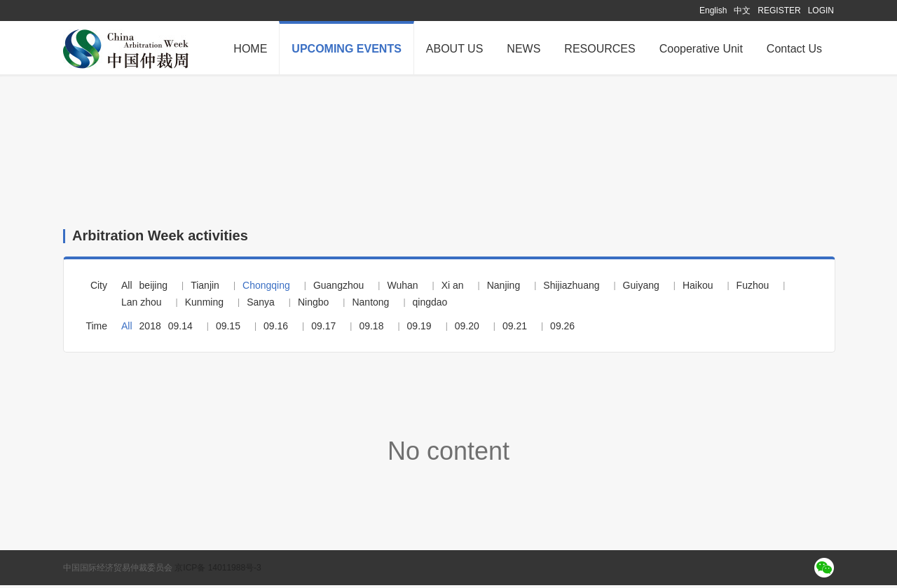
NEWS (523, 49)
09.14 (180, 329)
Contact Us (794, 49)
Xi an (453, 288)
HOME (250, 49)
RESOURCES (600, 49)
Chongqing (266, 288)
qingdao (430, 305)
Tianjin (205, 288)
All (127, 288)
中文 (742, 11)
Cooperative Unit (701, 49)
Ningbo (313, 305)
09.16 (276, 329)
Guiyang (641, 288)
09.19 (419, 329)
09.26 (562, 329)
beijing (153, 288)
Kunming (204, 305)
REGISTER (779, 11)
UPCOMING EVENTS (346, 49)
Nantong (370, 305)
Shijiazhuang (571, 288)
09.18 (371, 329)
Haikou (698, 288)
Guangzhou (338, 288)
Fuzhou (753, 288)
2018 (150, 329)
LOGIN (821, 11)
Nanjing (504, 288)
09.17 (323, 329)
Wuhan (402, 288)
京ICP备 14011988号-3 (218, 570)
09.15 (228, 329)
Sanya (261, 305)
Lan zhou (142, 305)
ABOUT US (455, 49)
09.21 (515, 329)
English (713, 11)
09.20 (467, 329)
